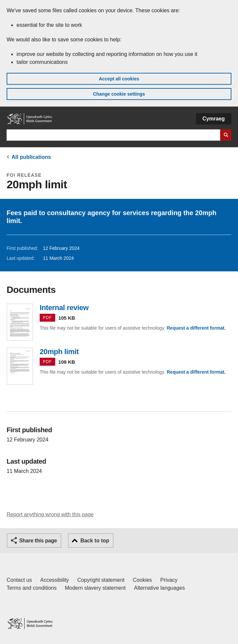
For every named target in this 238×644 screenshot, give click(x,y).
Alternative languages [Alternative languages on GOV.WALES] (159, 588)
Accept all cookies (119, 79)
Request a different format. (196, 328)
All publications (31, 157)
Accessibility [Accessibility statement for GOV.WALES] (54, 580)
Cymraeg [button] (214, 119)
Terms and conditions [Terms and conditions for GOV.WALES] (32, 588)
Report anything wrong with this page (50, 514)
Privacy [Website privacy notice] (169, 580)
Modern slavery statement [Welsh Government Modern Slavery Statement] (95, 588)
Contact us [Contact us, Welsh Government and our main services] (19, 580)
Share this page (38, 541)
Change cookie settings (119, 94)
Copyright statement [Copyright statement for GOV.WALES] (101, 580)
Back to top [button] (95, 541)
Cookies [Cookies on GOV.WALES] (142, 580)
